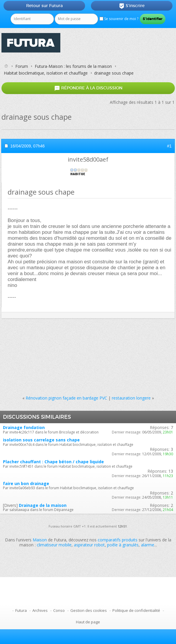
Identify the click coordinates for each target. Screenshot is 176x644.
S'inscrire (132, 6)
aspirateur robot (89, 545)
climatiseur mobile (54, 545)
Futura (21, 610)
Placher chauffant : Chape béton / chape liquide (53, 462)
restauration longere (131, 398)
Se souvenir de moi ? (119, 19)
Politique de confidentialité (136, 610)
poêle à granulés (123, 545)
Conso (59, 610)
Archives (40, 610)
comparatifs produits (118, 540)
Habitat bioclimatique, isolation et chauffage (46, 73)
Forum (22, 66)
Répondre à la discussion (88, 88)
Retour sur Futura (44, 6)
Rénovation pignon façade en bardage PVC (66, 398)
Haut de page (88, 622)
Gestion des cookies (89, 610)
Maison (40, 540)
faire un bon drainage (26, 483)
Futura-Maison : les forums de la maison (73, 66)
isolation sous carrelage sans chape (41, 440)
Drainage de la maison (43, 505)
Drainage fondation (24, 427)
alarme (148, 545)
